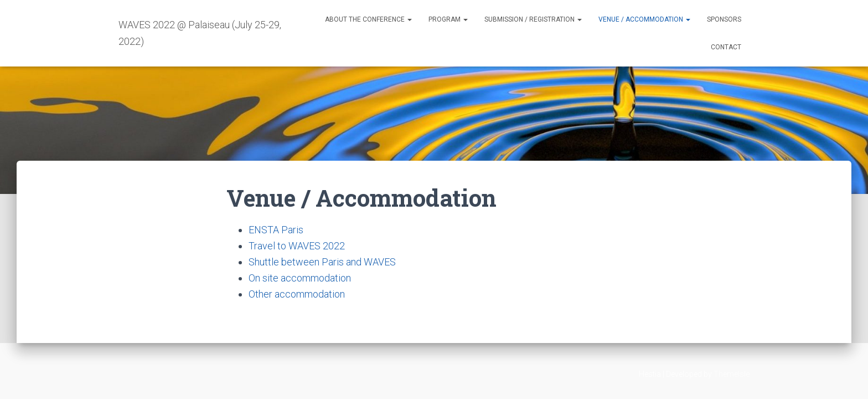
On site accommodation (300, 278)
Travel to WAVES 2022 (297, 246)
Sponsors (724, 19)
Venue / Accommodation (644, 19)
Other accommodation (297, 294)
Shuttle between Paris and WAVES (322, 262)
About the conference (368, 19)
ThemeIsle (732, 374)
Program (448, 19)
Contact (726, 47)
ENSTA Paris (276, 230)
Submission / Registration (533, 19)
